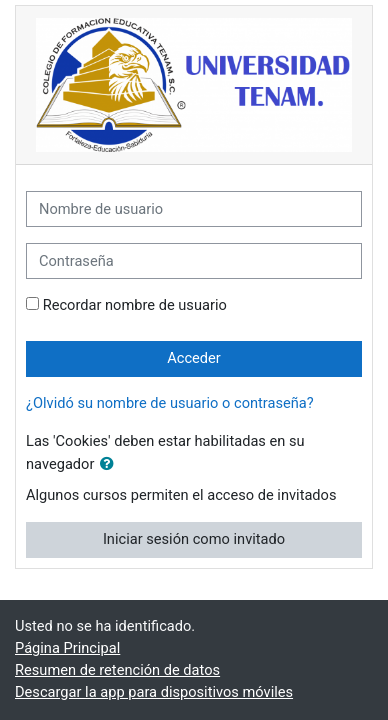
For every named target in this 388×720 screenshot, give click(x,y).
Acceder (194, 358)
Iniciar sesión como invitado (194, 539)
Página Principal (67, 648)
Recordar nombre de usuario (135, 305)
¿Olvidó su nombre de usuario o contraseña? (170, 403)
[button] (111, 465)
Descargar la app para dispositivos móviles (154, 692)
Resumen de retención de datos (117, 670)
